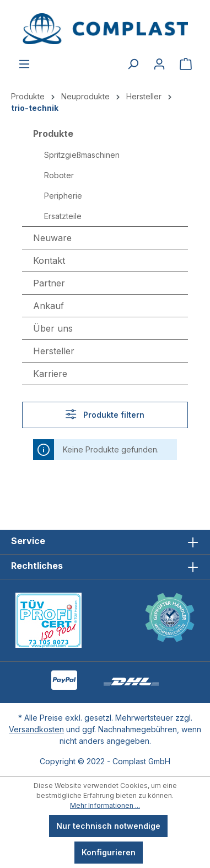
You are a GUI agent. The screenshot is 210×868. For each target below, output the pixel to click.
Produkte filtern (105, 414)
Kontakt (49, 260)
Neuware (52, 238)
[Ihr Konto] (159, 64)
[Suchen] (133, 64)
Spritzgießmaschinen (82, 155)
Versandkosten (36, 729)
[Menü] (24, 64)
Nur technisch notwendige (108, 826)
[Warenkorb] (186, 64)
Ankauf (49, 306)
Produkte (53, 134)
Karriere (50, 374)
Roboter (59, 175)
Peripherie (63, 196)
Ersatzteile (63, 216)
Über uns (53, 328)
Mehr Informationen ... (105, 805)
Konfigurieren (109, 852)
